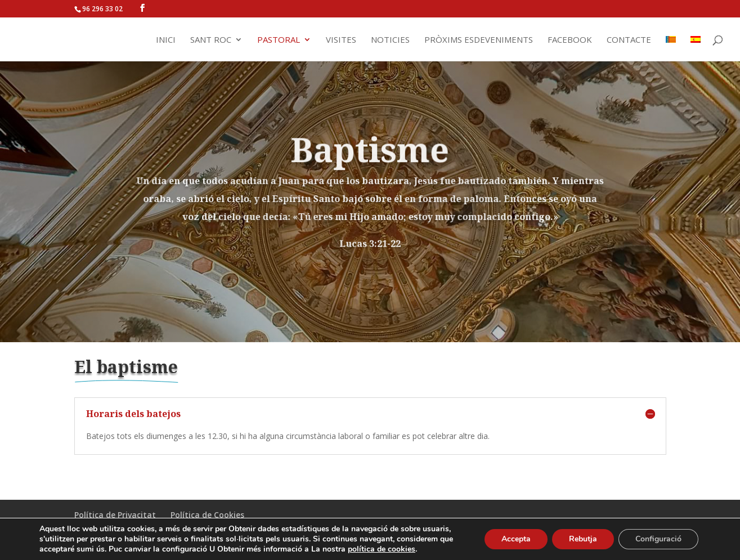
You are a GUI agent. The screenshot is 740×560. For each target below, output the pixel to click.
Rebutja (583, 539)
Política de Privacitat (115, 515)
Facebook (570, 40)
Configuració (658, 539)
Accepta (516, 539)
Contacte (629, 40)
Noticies (390, 40)
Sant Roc (211, 40)
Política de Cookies (207, 515)
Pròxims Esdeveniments (479, 40)
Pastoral (279, 40)
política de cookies (382, 549)
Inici (166, 40)
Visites (341, 40)
